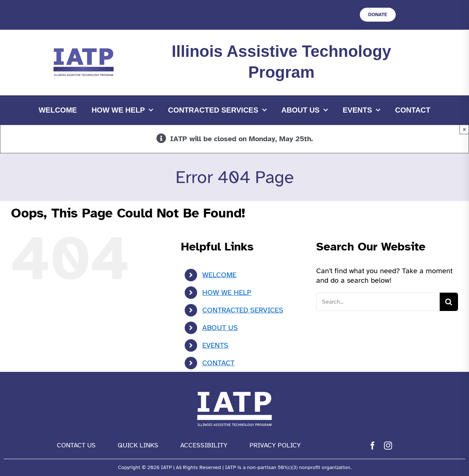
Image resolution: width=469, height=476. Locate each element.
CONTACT (218, 363)
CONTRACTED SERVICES (243, 310)
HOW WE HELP (227, 292)
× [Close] (464, 129)
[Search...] (378, 302)
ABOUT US (220, 328)
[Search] (449, 302)
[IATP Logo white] (234, 390)
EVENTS (215, 345)
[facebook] (373, 446)
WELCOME (219, 275)
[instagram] (388, 446)
